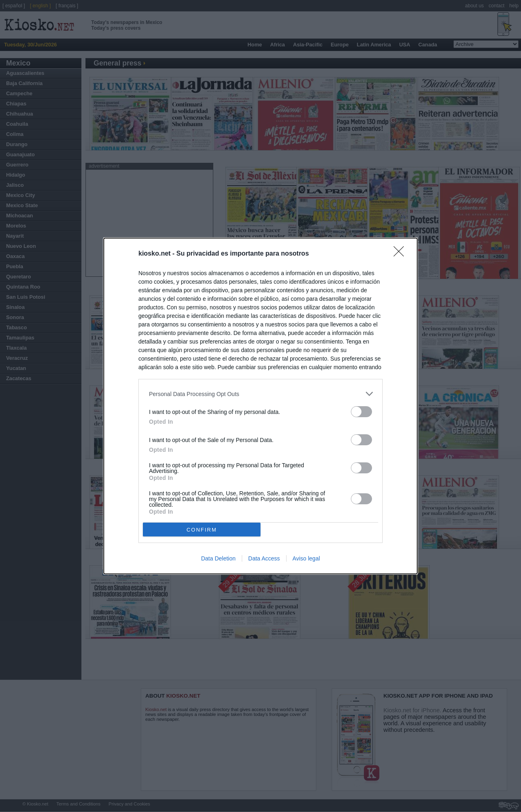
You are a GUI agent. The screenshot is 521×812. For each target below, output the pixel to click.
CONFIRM (202, 529)
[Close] (401, 254)
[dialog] (260, 406)
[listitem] (260, 394)
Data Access (264, 558)
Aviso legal (306, 558)
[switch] (361, 412)
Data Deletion (218, 558)
